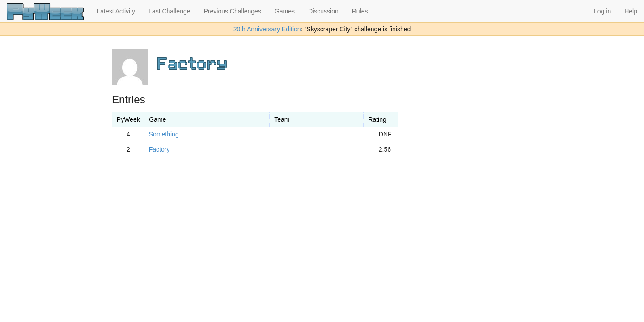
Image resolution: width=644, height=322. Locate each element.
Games (285, 11)
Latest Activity (116, 11)
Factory (159, 149)
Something (164, 134)
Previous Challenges (233, 11)
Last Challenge (169, 11)
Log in (602, 11)
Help (631, 11)
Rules (360, 11)
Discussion (323, 11)
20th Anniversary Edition (267, 29)
